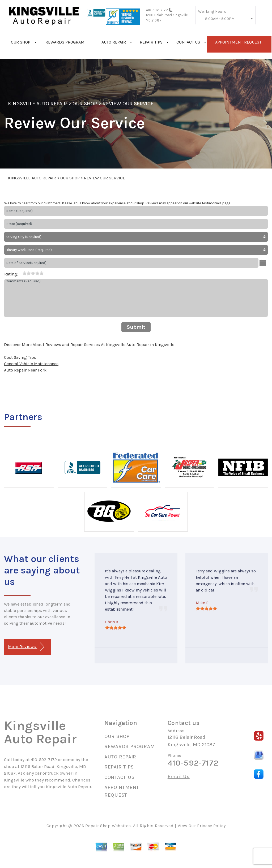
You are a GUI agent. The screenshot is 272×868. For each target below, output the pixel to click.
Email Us (179, 777)
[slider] (33, 273)
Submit (136, 327)
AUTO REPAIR (114, 42)
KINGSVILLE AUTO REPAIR (37, 104)
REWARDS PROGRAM (65, 42)
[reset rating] (20, 273)
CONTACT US (188, 42)
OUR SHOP (21, 42)
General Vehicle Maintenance (31, 364)
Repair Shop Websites (108, 826)
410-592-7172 (157, 10)
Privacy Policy (211, 826)
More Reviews (26, 647)
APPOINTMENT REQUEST (238, 42)
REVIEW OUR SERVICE (128, 104)
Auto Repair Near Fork (25, 370)
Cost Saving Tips (20, 357)
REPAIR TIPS (151, 42)
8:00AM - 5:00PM (220, 19)
